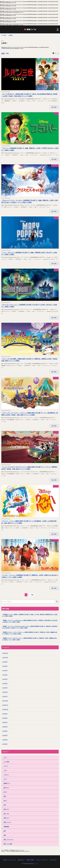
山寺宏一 (11, 35)
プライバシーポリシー (42, 860)
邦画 (5, 835)
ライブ (5, 779)
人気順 (7, 53)
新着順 (3, 53)
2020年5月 (5, 731)
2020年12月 (5, 701)
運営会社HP (21, 860)
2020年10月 (5, 709)
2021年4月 (5, 683)
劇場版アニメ (7, 783)
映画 (57, 113)
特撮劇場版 (6, 827)
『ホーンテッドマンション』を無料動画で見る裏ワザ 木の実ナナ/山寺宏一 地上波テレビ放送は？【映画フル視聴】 (29, 306)
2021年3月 (5, 688)
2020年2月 (5, 744)
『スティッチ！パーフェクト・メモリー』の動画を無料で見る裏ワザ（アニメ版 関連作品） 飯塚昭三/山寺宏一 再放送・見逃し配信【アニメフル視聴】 (30, 414)
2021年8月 (5, 666)
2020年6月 (5, 727)
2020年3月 (5, 740)
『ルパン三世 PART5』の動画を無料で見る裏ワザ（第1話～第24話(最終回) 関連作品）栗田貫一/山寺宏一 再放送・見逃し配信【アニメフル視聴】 (29, 95)
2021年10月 (5, 658)
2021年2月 (5, 692)
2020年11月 (5, 705)
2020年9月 (5, 714)
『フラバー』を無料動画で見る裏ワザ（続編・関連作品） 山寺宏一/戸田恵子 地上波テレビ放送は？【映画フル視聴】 (30, 149)
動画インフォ (34, 864)
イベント (6, 766)
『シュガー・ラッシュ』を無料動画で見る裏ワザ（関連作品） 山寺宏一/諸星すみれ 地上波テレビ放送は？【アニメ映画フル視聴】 (30, 576)
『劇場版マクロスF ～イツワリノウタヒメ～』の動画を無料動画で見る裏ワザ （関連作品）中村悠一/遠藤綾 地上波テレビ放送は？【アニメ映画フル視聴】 (30, 633)
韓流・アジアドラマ (8, 840)
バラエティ (6, 775)
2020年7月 (5, 722)
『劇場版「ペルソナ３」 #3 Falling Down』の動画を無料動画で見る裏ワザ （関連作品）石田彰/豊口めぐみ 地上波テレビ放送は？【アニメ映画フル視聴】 (30, 621)
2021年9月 (5, 662)
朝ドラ (5, 801)
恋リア (5, 792)
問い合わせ (53, 860)
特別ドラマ (6, 818)
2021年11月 (5, 653)
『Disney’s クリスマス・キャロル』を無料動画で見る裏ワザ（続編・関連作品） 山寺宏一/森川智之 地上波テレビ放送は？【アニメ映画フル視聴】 (30, 201)
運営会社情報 (30, 860)
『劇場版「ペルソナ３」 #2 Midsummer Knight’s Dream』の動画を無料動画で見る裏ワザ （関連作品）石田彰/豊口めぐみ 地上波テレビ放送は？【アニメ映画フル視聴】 (30, 627)
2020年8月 (5, 718)
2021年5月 (5, 679)
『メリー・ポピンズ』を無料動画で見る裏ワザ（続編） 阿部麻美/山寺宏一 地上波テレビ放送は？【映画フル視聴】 (29, 253)
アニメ (56, 59)
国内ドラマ (6, 788)
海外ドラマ (6, 809)
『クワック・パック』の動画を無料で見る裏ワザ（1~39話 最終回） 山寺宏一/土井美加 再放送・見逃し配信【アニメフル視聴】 (29, 522)
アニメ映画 (56, 166)
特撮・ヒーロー (7, 822)
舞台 (5, 831)
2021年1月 (5, 696)
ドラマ (5, 770)
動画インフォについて (10, 860)
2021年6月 (5, 675)
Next (32, 595)
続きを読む (54, 107)
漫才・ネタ (6, 814)
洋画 (5, 805)
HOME (4, 35)
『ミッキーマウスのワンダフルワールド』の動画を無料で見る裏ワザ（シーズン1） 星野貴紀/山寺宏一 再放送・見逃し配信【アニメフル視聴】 (29, 468)
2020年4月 (5, 735)
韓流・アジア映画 (8, 844)
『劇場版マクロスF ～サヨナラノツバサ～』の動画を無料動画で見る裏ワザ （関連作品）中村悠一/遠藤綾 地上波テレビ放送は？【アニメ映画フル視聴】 (30, 639)
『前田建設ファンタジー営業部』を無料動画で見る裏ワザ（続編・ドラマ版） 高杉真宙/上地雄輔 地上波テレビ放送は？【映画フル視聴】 (30, 615)
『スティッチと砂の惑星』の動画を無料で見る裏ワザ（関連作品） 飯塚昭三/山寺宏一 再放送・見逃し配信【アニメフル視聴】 (30, 360)
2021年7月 (5, 670)
